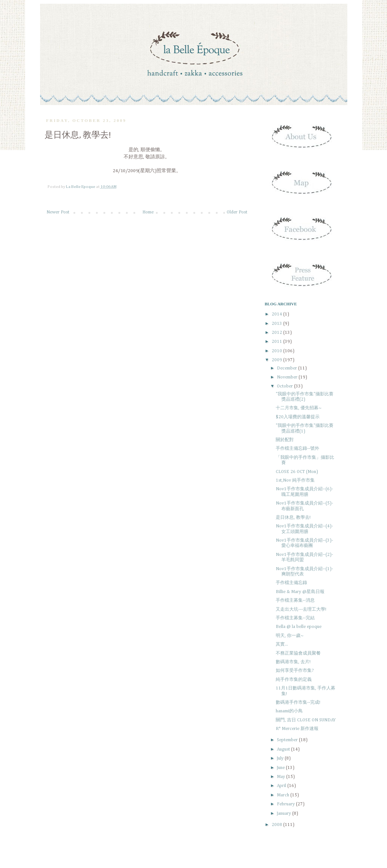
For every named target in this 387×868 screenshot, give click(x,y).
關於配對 (285, 440)
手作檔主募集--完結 (295, 618)
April (282, 786)
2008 (277, 825)
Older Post (237, 212)
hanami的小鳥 (289, 711)
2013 (277, 324)
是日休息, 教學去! (293, 518)
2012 (277, 333)
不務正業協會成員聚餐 (298, 653)
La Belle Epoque (81, 187)
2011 (277, 342)
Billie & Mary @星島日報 (300, 592)
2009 (277, 360)
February (286, 804)
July (281, 758)
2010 (277, 351)
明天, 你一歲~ (290, 636)
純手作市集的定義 (294, 680)
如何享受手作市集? (295, 671)
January (285, 814)
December (288, 368)
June (281, 768)
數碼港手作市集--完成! (298, 703)
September (288, 740)
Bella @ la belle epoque (299, 627)
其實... (282, 644)
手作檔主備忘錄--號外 (297, 449)
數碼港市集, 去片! (293, 662)
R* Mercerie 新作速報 (297, 729)
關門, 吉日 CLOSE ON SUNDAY (306, 720)
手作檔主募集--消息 (295, 601)
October (285, 386)
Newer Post (58, 212)
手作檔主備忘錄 (291, 583)
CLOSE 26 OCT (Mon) (297, 472)
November (288, 377)
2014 (277, 314)
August (284, 749)
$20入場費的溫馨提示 (298, 417)
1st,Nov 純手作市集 (295, 481)
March (284, 795)
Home (148, 212)
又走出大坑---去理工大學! (301, 610)
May (282, 777)
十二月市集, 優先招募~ (299, 408)
